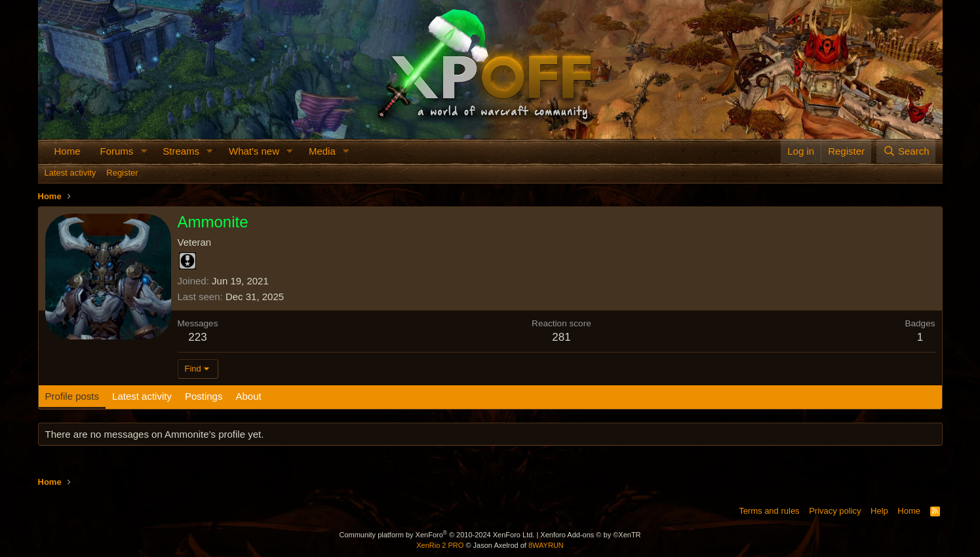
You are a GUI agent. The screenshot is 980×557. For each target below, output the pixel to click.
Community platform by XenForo (437, 535)
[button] (144, 151)
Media (322, 151)
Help (879, 511)
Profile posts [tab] (72, 396)
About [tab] (248, 396)
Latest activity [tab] (142, 396)
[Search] (906, 151)
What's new (254, 151)
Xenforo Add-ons (590, 535)
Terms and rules (769, 511)
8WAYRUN (546, 545)
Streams (181, 151)
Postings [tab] (204, 396)
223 (197, 337)
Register (122, 173)
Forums (117, 151)
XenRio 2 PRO (440, 545)
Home (68, 151)
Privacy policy (835, 511)
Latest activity (70, 173)
